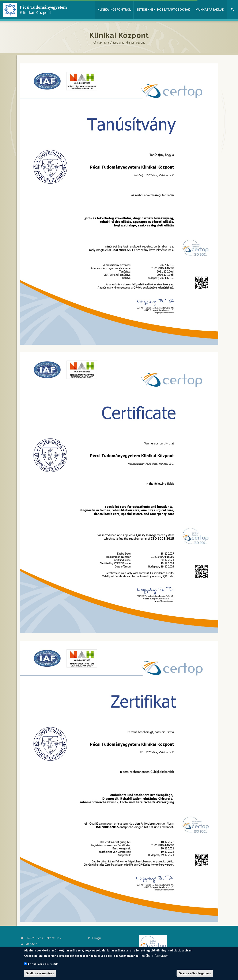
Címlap (98, 43)
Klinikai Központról (114, 9)
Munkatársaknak (210, 9)
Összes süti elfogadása (195, 973)
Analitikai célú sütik (43, 964)
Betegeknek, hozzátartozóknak (163, 9)
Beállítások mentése (40, 973)
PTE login (95, 938)
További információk (154, 956)
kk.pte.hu (33, 944)
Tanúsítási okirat (114, 43)
